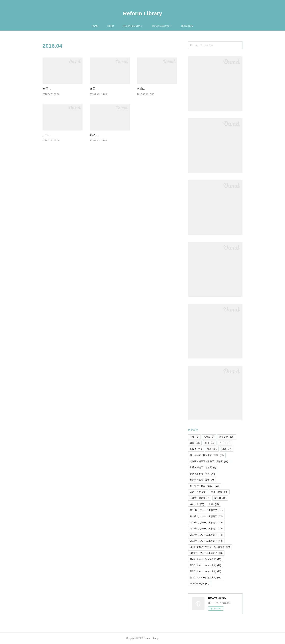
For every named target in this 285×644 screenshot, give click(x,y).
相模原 (196, 449)
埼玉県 (220, 498)
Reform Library (142, 13)
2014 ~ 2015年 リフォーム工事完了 (210, 547)
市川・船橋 (219, 492)
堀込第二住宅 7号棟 (103, 139)
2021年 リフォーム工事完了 (206, 510)
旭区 (212, 449)
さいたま (197, 504)
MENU (111, 26)
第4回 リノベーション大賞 (205, 559)
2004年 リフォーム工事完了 (206, 553)
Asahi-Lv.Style (199, 584)
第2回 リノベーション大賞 (205, 571)
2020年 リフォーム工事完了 (206, 516)
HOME (95, 26)
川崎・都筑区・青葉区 (203, 467)
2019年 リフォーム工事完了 (206, 523)
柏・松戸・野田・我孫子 (205, 486)
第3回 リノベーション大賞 (205, 565)
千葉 (194, 437)
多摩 (195, 443)
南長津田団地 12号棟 (56, 89)
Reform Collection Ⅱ (133, 26)
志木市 (209, 437)
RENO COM (187, 26)
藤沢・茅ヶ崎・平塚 (202, 474)
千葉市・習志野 (200, 498)
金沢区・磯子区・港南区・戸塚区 (209, 461)
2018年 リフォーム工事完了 (206, 529)
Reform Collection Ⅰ (162, 26)
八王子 (225, 443)
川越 (214, 504)
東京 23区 (227, 437)
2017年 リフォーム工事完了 (206, 535)
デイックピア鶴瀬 (54, 139)
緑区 (227, 449)
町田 (209, 443)
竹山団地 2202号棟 (149, 89)
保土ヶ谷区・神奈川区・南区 (207, 455)
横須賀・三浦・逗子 (202, 480)
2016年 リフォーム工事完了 (206, 541)
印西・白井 (198, 492)
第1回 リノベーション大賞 (205, 578)
